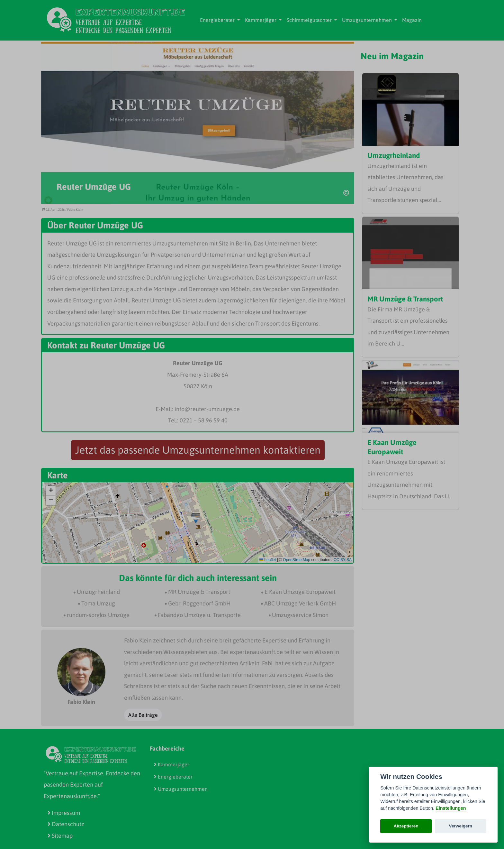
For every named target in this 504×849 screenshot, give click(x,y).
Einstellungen (451, 808)
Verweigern (461, 826)
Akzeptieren (406, 826)
